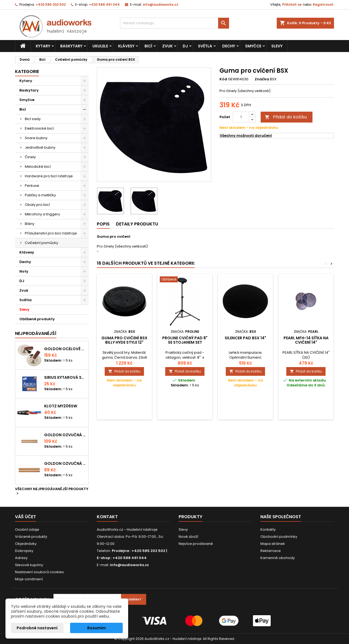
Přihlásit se (292, 4)
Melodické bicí (38, 167)
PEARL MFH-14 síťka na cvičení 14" (306, 340)
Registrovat (323, 4)
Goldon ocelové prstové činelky (65, 349)
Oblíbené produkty (37, 319)
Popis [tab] (103, 224)
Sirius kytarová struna (65, 377)
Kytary (43, 46)
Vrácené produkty (31, 537)
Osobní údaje (27, 529)
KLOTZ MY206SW (61, 406)
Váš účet (25, 517)
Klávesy (126, 46)
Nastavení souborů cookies (39, 572)
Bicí (148, 46)
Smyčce (253, 46)
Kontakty (268, 529)
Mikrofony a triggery (42, 214)
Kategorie (27, 71)
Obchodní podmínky (279, 537)
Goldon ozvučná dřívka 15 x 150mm (65, 463)
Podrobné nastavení (37, 628)
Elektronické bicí (39, 128)
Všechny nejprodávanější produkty (52, 492)
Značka (262, 79)
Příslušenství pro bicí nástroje (51, 233)
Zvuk (167, 46)
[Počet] (241, 117)
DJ (185, 46)
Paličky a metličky (40, 195)
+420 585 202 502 (51, 4)
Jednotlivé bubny (40, 147)
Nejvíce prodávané (196, 544)
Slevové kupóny (29, 565)
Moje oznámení (29, 579)
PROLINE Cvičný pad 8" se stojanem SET (185, 340)
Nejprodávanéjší (36, 333)
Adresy (21, 558)
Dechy (229, 46)
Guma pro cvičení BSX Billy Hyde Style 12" (124, 340)
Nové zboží (188, 537)
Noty (24, 271)
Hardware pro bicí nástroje (49, 176)
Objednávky (26, 544)
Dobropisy (24, 551)
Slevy (277, 46)
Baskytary (71, 46)
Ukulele (100, 46)
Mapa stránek (273, 544)
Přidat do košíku (286, 117)
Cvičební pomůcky (41, 243)
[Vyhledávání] (174, 23)
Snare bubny (36, 138)
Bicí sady (33, 119)
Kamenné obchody (278, 558)
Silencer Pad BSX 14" (245, 338)
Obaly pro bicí (37, 205)
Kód (223, 79)
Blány (30, 224)
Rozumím (97, 628)
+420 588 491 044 (104, 4)
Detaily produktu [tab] (137, 224)
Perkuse (32, 186)
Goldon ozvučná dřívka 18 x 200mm (65, 435)
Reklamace (271, 551)
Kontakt (107, 517)
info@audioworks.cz (161, 4)
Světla (205, 46)
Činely (30, 157)
